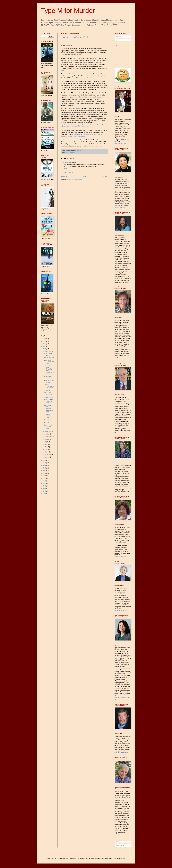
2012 (45, 481)
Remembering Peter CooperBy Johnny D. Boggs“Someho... (49, 370)
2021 (45, 460)
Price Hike (47, 423)
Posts (118, 37)
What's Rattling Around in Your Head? (49, 401)
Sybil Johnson (67, 162)
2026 (45, 339)
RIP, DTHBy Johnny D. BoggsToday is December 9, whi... (49, 409)
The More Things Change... (48, 416)
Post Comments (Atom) (76, 180)
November (48, 431)
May (46, 447)
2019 (45, 466)
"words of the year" (71, 153)
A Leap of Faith (49, 397)
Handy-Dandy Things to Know (48, 427)
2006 (45, 494)
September (48, 437)
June (46, 444)
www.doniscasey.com (121, 359)
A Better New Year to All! (48, 377)
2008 (45, 491)
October (47, 434)
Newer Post (65, 177)
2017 (45, 471)
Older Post (104, 177)
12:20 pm (66, 169)
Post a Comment (68, 173)
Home (85, 177)
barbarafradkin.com (120, 557)
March (47, 452)
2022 (45, 349)
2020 (45, 463)
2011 (45, 483)
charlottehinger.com (121, 611)
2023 (45, 346)
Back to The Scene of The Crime (49, 362)
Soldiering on (48, 420)
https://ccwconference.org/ (94, 146)
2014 (45, 478)
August (47, 439)
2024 (45, 344)
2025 (45, 341)
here (62, 70)
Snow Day (47, 390)
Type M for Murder (68, 11)
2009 (45, 489)
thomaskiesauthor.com (121, 753)
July (46, 442)
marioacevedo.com (120, 143)
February (47, 455)
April (46, 449)
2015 (45, 476)
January (47, 457)
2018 (45, 468)
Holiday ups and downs (49, 381)
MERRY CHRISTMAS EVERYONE (49, 386)
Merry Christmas (49, 358)
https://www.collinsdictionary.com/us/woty (91, 78)
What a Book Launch (48, 354)
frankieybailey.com (120, 207)
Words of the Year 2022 (74, 37)
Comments (120, 40)
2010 (45, 486)
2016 (45, 473)
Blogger (122, 858)
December (48, 351)
